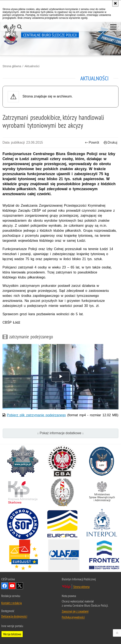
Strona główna (12, 66)
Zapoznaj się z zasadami (75, 611)
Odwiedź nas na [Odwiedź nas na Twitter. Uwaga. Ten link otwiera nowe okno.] (20, 586)
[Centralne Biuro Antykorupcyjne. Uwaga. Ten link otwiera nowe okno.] (62, 461)
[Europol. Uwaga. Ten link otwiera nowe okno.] (62, 524)
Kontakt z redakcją (11, 603)
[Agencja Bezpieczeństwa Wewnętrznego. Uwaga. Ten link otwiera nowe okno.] (102, 461)
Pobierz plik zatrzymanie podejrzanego (36, 415)
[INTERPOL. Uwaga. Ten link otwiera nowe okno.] (102, 524)
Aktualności (32, 66)
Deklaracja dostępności (14, 616)
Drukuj (110, 142)
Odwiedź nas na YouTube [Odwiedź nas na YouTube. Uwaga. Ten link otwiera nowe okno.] (12, 586)
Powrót (92, 142)
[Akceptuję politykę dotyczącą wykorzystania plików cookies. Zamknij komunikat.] (115, 3)
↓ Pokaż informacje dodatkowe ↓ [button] (60, 433)
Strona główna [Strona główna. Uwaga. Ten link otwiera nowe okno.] (81, 587)
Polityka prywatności (73, 617)
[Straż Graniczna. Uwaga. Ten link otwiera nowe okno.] (62, 492)
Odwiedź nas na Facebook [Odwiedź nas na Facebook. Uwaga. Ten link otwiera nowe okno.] (5, 586)
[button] (113, 27)
